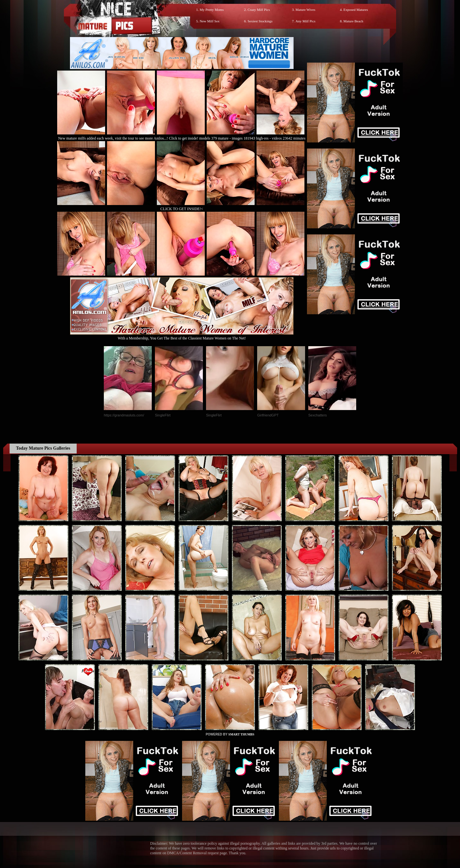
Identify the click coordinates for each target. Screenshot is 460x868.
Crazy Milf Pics (259, 10)
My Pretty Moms (212, 10)
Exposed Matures (356, 10)
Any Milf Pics (305, 21)
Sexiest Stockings (260, 21)
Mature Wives (305, 10)
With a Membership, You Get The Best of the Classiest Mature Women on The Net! (182, 336)
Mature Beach (353, 21)
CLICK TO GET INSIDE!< (182, 209)
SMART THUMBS (241, 734)
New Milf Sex (210, 21)
